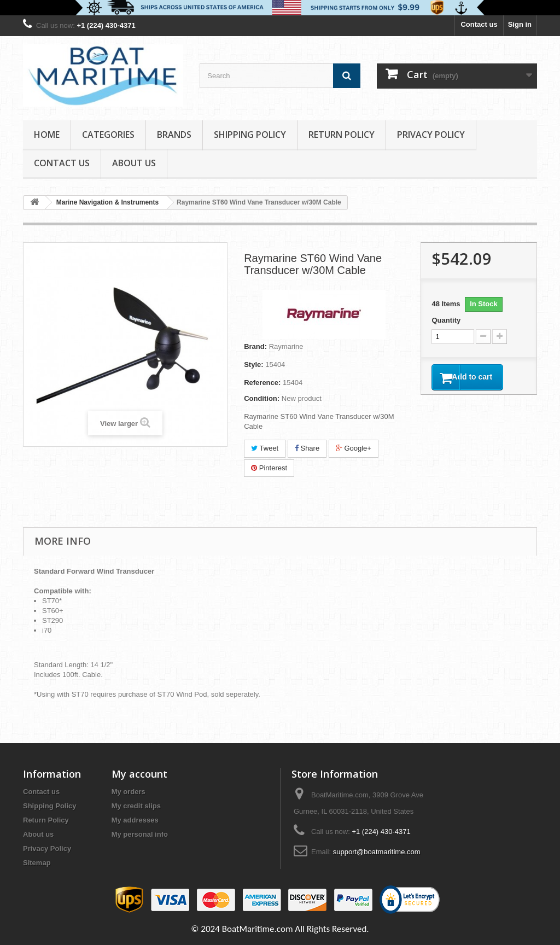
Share (307, 448)
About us (134, 163)
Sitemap (37, 863)
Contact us (479, 24)
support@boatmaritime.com (377, 852)
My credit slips (136, 806)
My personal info (140, 834)
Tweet (265, 448)
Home (47, 135)
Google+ (354, 448)
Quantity (446, 320)
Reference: (262, 383)
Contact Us (62, 163)
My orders (129, 792)
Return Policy (342, 135)
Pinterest (269, 468)
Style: (253, 364)
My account (139, 774)
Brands (174, 135)
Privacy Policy (431, 135)
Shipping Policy (250, 135)
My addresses (135, 820)
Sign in (520, 24)
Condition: (262, 398)
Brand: (255, 346)
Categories (108, 135)
